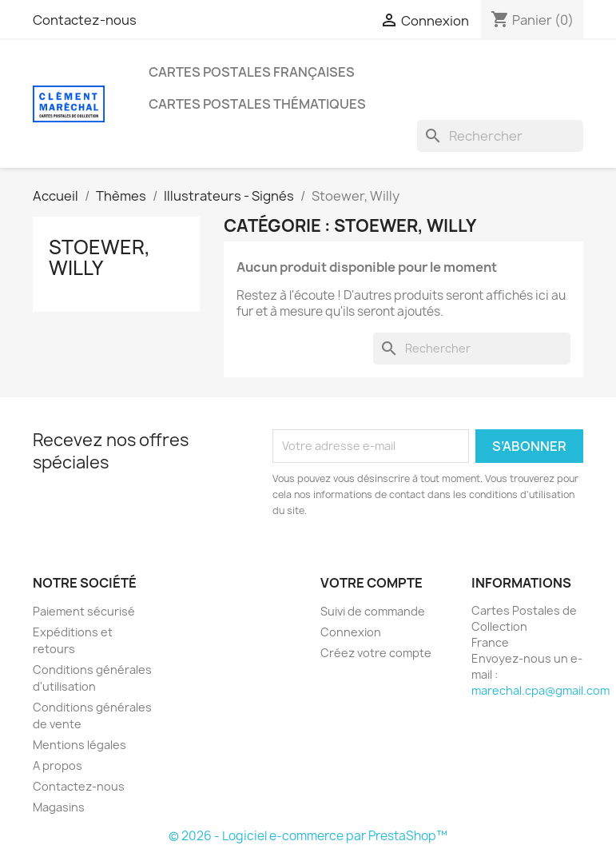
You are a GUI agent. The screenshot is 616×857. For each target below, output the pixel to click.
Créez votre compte (376, 653)
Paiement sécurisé (84, 611)
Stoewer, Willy (99, 257)
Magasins (59, 807)
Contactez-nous (85, 20)
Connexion (351, 632)
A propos (58, 765)
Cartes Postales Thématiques (257, 104)
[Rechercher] (500, 136)
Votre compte (372, 583)
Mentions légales (79, 745)
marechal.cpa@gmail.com (540, 690)
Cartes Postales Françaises (252, 72)
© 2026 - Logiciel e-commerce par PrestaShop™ (308, 836)
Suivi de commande (373, 611)
